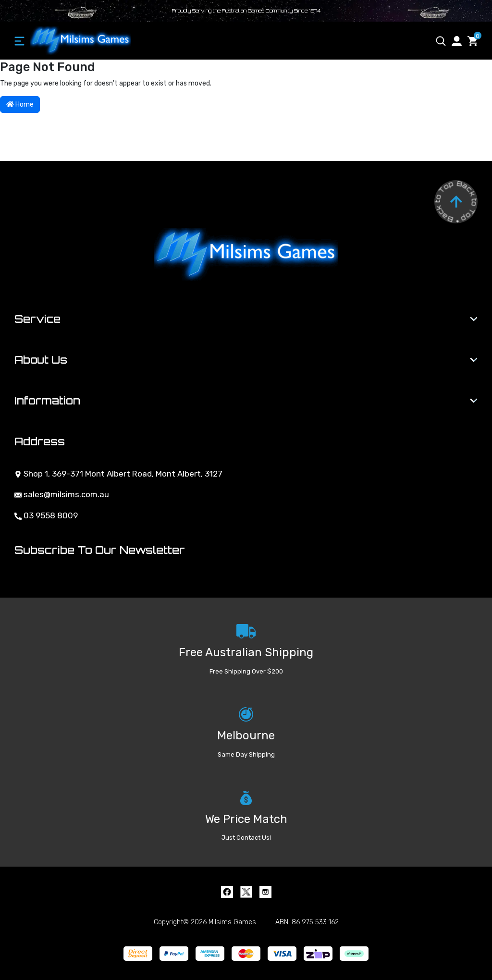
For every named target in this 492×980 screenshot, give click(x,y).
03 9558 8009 (46, 515)
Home (20, 104)
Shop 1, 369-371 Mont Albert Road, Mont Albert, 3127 (118, 474)
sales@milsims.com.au (62, 494)
